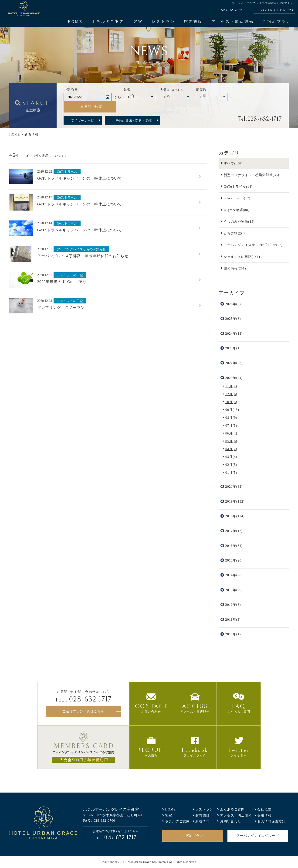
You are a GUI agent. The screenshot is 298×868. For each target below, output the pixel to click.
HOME (75, 22)
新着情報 (202, 821)
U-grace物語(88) (237, 210)
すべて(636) (233, 163)
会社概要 (264, 809)
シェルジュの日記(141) (242, 257)
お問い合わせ (231, 821)
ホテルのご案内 (108, 22)
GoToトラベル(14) (238, 187)
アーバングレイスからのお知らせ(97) (253, 245)
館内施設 (193, 22)
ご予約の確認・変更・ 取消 (132, 121)
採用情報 (264, 815)
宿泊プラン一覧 (83, 121)
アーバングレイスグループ (273, 10)
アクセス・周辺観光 (233, 22)
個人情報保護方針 (271, 821)
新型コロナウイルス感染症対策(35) (251, 175)
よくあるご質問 (232, 809)
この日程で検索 (90, 107)
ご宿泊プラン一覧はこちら (83, 711)
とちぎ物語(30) (236, 233)
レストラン (163, 22)
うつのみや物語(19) (239, 221)
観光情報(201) (235, 268)
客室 (138, 22)
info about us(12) (237, 198)
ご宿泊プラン (277, 22)
